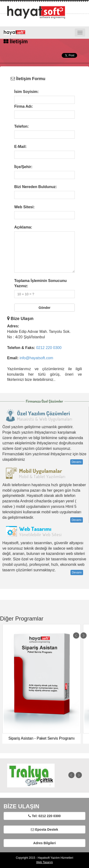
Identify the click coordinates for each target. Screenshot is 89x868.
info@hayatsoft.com (36, 358)
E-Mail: (20, 147)
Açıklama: (23, 227)
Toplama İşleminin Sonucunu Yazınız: (40, 283)
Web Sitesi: (24, 207)
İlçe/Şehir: (23, 167)
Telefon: (21, 126)
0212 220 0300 (49, 348)
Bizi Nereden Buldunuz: (36, 187)
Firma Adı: (24, 106)
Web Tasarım (44, 862)
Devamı (77, 462)
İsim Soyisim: (26, 92)
